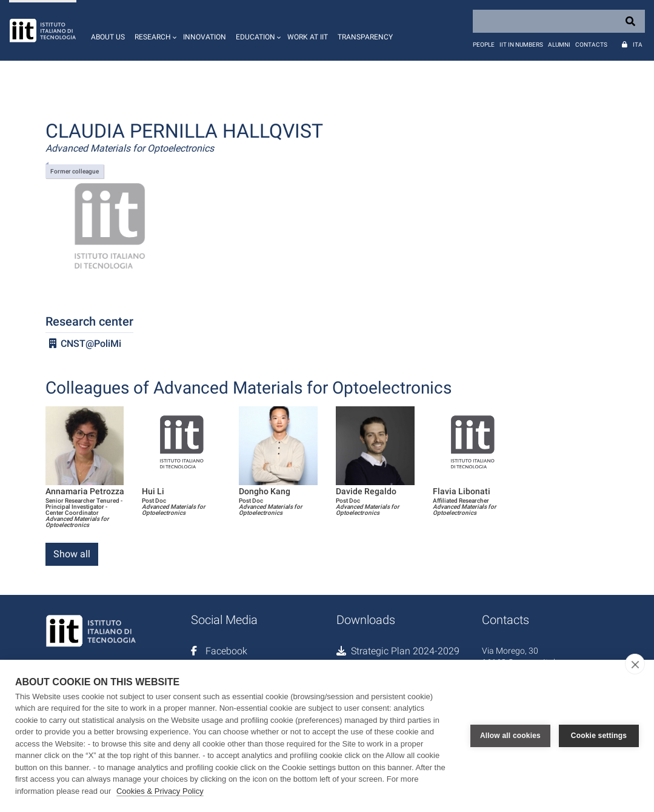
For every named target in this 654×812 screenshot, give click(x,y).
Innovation (205, 37)
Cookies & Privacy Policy (160, 791)
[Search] (559, 21)
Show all (72, 554)
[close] (635, 664)
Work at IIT (308, 37)
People (484, 45)
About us (108, 37)
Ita (638, 45)
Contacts (591, 45)
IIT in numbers (521, 45)
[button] (154, 30)
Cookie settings (599, 736)
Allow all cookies (510, 736)
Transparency (365, 37)
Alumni (559, 45)
